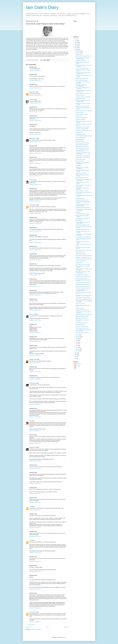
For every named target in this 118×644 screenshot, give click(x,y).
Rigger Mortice (32, 92)
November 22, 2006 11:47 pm (35, 553)
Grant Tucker (79, 364)
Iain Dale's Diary (42, 7)
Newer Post (29, 627)
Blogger (64, 637)
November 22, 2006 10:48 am (35, 88)
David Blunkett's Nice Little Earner (82, 285)
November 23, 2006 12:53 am (35, 561)
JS (76, 368)
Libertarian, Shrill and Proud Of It (82, 200)
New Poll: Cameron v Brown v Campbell (84, 111)
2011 (76, 41)
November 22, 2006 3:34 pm (35, 342)
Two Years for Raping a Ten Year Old (83, 288)
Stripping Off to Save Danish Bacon (83, 106)
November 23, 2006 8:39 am (35, 589)
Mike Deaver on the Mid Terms (82, 318)
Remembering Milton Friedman (82, 178)
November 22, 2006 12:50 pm (35, 242)
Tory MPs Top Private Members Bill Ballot (84, 136)
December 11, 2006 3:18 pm (35, 622)
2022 (76, 39)
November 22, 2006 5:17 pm (35, 431)
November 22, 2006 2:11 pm (35, 275)
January (78, 351)
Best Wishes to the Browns (81, 61)
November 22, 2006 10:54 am (35, 96)
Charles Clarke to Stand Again (82, 80)
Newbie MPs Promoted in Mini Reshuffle (84, 315)
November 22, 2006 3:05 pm (35, 320)
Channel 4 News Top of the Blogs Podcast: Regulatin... (82, 58)
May (77, 344)
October (78, 335)
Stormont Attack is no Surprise (82, 114)
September (78, 337)
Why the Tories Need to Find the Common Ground (82, 151)
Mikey (31, 421)
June (77, 342)
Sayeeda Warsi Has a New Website (83, 156)
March (77, 347)
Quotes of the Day (79, 54)
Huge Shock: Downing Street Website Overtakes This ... (83, 73)
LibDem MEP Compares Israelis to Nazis (84, 255)
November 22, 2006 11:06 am (35, 153)
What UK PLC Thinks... (80, 304)
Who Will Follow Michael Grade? (82, 78)
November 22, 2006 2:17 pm (35, 286)
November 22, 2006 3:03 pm (35, 310)
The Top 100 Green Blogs (81, 138)
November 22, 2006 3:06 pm (35, 333)
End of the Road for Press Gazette (82, 93)
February (78, 349)
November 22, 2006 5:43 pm (35, 443)
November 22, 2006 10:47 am (35, 81)
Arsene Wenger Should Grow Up (82, 328)
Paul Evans (32, 180)
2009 (76, 44)
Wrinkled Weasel (33, 138)
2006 (76, 49)
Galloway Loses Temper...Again (82, 316)
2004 (76, 355)
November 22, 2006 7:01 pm (35, 484)
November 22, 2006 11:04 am (35, 142)
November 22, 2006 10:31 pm (35, 536)
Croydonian (32, 100)
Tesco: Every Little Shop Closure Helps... (84, 250)
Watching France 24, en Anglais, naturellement (82, 168)
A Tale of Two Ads (79, 263)
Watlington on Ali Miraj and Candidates (83, 257)
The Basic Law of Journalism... (82, 278)
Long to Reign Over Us (80, 252)
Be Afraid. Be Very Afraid (80, 159)
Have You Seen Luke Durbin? (81, 323)
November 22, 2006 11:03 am (35, 134)
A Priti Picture (78, 166)
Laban (31, 540)
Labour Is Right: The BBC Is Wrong (83, 157)
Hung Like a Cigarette (80, 139)
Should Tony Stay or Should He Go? (83, 333)
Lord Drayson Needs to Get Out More (83, 97)
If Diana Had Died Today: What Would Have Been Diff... (83, 91)
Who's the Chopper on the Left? (82, 191)
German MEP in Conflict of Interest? (83, 219)
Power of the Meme (79, 113)
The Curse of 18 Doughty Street (82, 129)
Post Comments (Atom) (36, 629)
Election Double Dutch (80, 95)
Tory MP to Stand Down (80, 120)
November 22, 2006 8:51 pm (35, 510)
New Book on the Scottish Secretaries (83, 276)
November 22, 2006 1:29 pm (35, 260)
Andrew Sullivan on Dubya (81, 254)
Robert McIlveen (33, 205)
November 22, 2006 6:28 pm (35, 468)
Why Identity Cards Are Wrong (82, 275)
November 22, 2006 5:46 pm (35, 461)
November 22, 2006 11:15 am (35, 176)
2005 (76, 353)
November (78, 53)
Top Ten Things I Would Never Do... (83, 148)
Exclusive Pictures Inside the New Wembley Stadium (82, 205)
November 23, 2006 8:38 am (35, 571)
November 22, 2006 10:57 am (35, 112)
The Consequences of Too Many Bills (83, 237)
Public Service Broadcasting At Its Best (83, 56)
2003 (76, 357)
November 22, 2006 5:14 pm (35, 404)
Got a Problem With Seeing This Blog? (83, 283)
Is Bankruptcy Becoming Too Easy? (83, 310)
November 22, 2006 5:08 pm (35, 379)
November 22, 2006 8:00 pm (35, 502)
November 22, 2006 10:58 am (35, 121)
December (78, 51)
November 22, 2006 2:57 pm (35, 295)
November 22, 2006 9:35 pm (35, 527)
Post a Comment (31, 624)
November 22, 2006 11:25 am (35, 185)
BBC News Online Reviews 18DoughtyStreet (81, 85)
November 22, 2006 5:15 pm (35, 417)
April (77, 346)
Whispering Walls (33, 359)
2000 (76, 358)
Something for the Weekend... (82, 118)
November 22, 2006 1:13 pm (35, 250)
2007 (76, 48)
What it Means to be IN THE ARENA (83, 264)
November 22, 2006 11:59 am (35, 214)
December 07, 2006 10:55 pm (35, 608)
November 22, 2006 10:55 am (35, 103)
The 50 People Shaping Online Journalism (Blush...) (82, 290)
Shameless (78, 212)
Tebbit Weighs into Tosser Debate (82, 127)
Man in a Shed (32, 314)
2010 (76, 42)
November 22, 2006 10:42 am (35, 70)
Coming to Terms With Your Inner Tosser (84, 131)
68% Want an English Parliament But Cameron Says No (83, 101)
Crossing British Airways (80, 134)
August (77, 338)
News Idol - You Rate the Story (82, 326)
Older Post (66, 627)
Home (48, 627)
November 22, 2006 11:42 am (35, 201)
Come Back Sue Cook (80, 198)
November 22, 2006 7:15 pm (35, 494)
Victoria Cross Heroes (80, 308)
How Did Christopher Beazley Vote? (83, 230)
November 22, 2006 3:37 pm (35, 355)
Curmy (31, 506)
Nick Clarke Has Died (80, 141)
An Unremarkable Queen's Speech (83, 214)
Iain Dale (78, 366)
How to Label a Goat (80, 161)
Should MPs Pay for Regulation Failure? (84, 296)
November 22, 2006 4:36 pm (35, 372)
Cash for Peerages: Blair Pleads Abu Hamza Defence (83, 223)
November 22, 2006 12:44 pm (35, 231)
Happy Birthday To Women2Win (82, 146)
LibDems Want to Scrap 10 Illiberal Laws (84, 299)
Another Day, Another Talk (81, 173)
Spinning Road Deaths (80, 325)
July (77, 340)
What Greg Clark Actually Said (82, 145)
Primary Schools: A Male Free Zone (83, 286)
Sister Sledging (79, 220)
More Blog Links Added (80, 99)
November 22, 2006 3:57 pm (35, 363)
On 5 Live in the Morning (80, 261)
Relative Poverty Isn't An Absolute (82, 143)
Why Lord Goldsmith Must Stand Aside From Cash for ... (83, 330)
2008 (76, 46)
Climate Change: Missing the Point (82, 225)
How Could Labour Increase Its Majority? (84, 259)
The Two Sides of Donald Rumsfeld (83, 297)
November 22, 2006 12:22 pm (35, 224)
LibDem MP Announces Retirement (83, 208)
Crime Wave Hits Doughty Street (82, 68)
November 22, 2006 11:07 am (35, 163)
